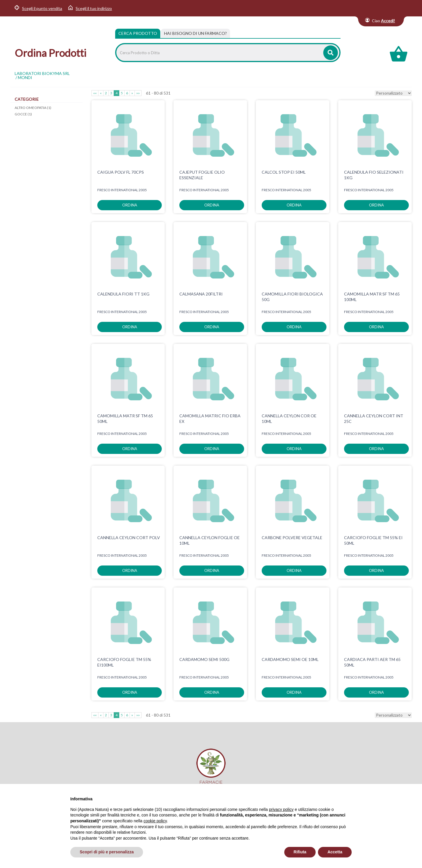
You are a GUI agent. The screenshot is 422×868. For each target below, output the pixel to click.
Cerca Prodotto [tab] (138, 33)
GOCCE (23, 114)
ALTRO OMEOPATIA (33, 108)
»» (138, 93)
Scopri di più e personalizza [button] (107, 852)
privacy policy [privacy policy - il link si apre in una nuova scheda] (281, 809)
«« (95, 93)
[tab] (195, 33)
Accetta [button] (335, 852)
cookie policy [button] (155, 821)
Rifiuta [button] (300, 852)
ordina (130, 205)
